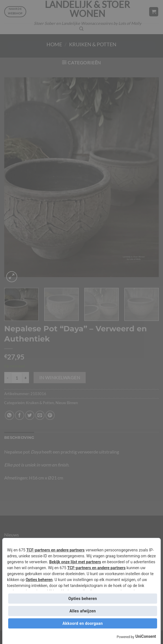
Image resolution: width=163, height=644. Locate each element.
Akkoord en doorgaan (83, 623)
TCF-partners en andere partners (55, 550)
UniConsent (146, 636)
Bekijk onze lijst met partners (75, 562)
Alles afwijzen (82, 611)
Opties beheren (39, 580)
